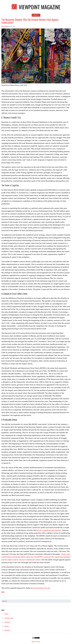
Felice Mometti (5, 26)
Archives (7, 622)
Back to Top (35, 642)
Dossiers (7, 630)
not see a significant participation (49, 530)
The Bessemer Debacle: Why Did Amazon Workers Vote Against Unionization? (30, 21)
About (6, 614)
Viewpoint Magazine (36, 7)
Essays (7, 626)
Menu (35, 15)
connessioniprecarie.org (41, 588)
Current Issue (9, 618)
